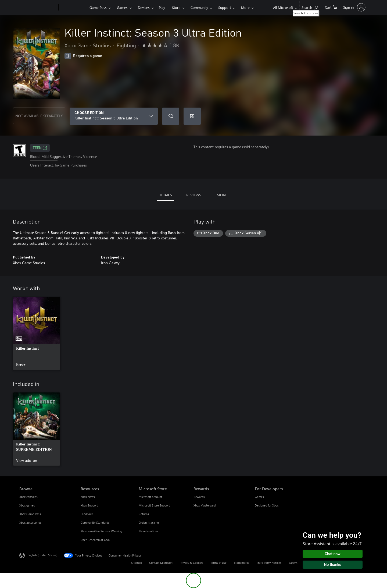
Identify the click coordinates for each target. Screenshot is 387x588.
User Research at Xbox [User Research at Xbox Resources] (95, 540)
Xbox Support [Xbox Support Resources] (89, 505)
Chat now (333, 554)
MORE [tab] (222, 195)
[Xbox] (73, 8)
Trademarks (241, 563)
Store (176, 7)
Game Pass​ (98, 7)
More (245, 7)
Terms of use (218, 563)
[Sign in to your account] (354, 7)
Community (199, 7)
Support (225, 7)
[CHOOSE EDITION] (114, 116)
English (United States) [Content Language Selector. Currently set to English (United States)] (42, 555)
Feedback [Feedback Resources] (87, 514)
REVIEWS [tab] (194, 195)
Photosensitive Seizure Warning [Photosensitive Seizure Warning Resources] (101, 531)
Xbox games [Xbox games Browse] (27, 505)
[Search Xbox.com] (310, 7)
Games (122, 7)
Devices (144, 7)
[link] (37, 333)
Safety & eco (297, 563)
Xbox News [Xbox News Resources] (88, 497)
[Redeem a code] (192, 116)
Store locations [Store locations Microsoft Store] (148, 531)
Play (162, 7)
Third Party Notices (269, 563)
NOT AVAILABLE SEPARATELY (39, 116)
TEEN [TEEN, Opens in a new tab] (40, 148)
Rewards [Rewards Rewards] (199, 497)
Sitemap (137, 563)
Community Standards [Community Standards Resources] (95, 523)
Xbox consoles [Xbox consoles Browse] (28, 497)
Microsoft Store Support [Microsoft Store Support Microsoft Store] (154, 505)
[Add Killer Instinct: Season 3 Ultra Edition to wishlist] (171, 116)
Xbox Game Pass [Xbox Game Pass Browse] (30, 514)
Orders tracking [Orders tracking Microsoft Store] (149, 523)
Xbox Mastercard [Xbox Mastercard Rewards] (205, 505)
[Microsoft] (38, 8)
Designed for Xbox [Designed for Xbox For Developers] (267, 505)
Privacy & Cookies (191, 563)
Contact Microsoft (161, 563)
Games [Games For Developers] (259, 497)
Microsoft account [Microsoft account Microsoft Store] (150, 497)
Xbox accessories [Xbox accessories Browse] (30, 523)
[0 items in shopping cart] (331, 7)
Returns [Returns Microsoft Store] (144, 514)
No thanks (333, 565)
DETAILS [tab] (165, 195)
